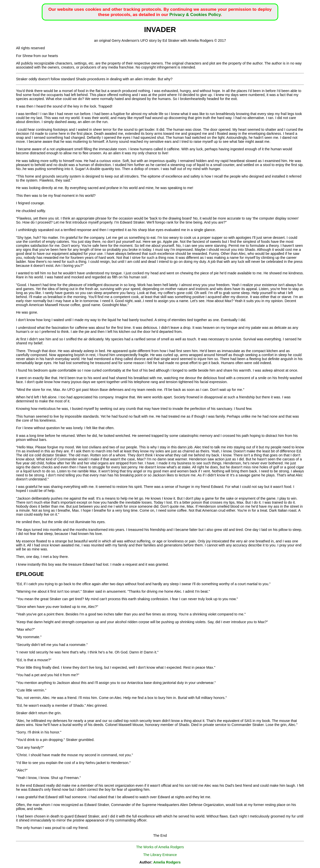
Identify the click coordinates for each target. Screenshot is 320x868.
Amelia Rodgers (167, 862)
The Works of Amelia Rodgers (160, 847)
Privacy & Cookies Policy (195, 15)
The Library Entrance (160, 855)
